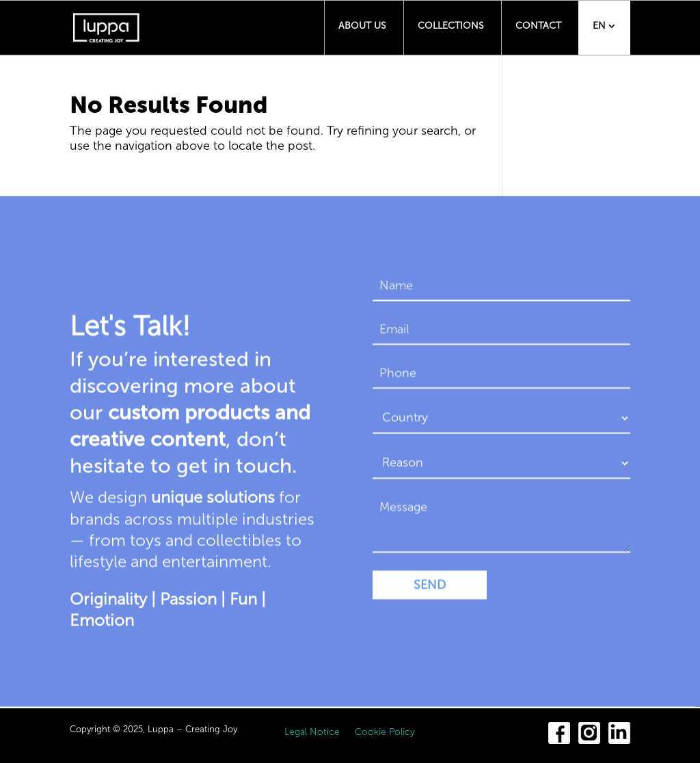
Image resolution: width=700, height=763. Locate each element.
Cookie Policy (385, 733)
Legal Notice (312, 733)
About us (362, 26)
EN (599, 26)
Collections (451, 26)
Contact (538, 26)
